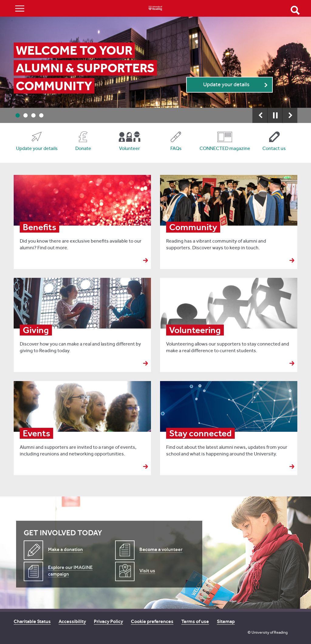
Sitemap (226, 621)
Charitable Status (32, 621)
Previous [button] (260, 115)
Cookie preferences (152, 621)
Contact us (274, 148)
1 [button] (18, 115)
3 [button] (33, 115)
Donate (83, 148)
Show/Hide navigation (20, 8)
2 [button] (26, 115)
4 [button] (41, 115)
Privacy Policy (108, 621)
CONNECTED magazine (225, 148)
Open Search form (295, 10)
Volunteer (130, 148)
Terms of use (195, 621)
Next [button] (290, 115)
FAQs (176, 148)
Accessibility (72, 621)
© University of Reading (268, 632)
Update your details (226, 85)
